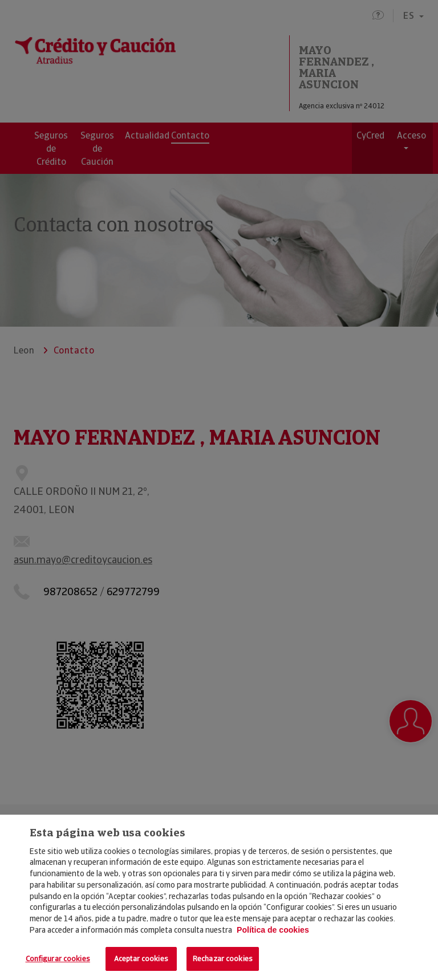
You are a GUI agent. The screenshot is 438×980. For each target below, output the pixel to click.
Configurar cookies (58, 959)
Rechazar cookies (223, 959)
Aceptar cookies (141, 959)
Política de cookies (273, 930)
